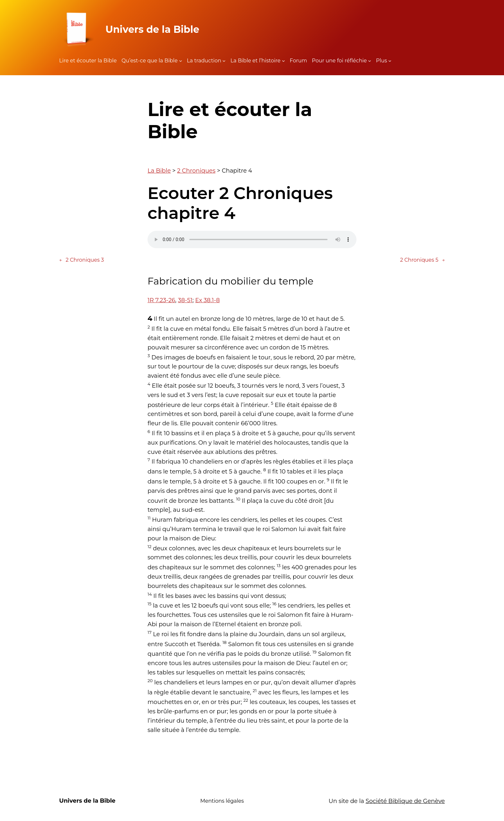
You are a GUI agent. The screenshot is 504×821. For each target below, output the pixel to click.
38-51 (185, 300)
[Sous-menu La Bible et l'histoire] (283, 61)
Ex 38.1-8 (207, 300)
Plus (382, 61)
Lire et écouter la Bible (88, 61)
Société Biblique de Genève (405, 801)
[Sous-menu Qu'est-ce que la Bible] (181, 61)
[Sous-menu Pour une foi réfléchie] (370, 61)
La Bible (159, 171)
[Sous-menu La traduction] (224, 61)
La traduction (204, 61)
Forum (298, 61)
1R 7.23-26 (161, 300)
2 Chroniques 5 (423, 260)
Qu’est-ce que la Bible (150, 61)
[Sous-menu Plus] (390, 61)
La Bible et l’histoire (256, 61)
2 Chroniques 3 (81, 260)
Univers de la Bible (152, 29)
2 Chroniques (196, 171)
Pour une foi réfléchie (339, 61)
